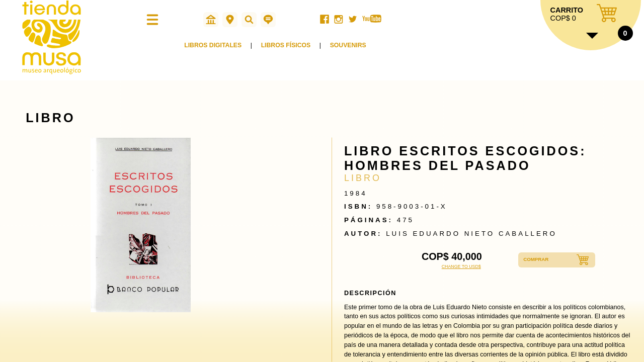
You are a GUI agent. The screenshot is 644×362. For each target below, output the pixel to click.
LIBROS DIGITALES (214, 49)
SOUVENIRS (354, 49)
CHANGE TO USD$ (461, 266)
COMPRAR (540, 260)
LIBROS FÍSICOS (290, 49)
